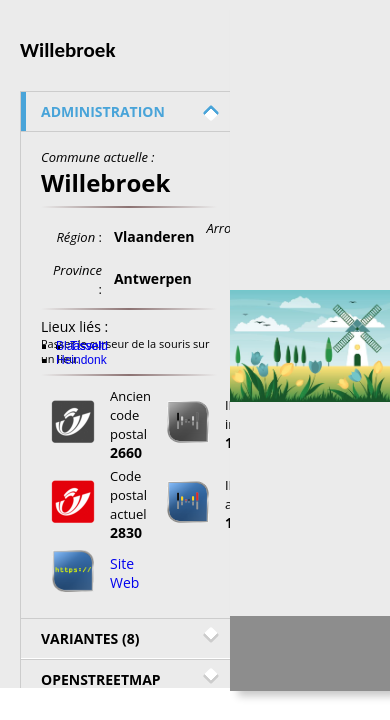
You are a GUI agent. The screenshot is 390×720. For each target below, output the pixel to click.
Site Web (124, 573)
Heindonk (81, 360)
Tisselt (87, 346)
